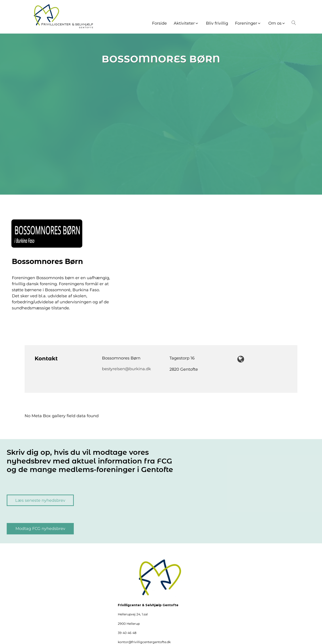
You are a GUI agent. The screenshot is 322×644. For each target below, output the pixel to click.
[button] (186, 23)
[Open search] (293, 23)
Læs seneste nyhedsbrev (40, 500)
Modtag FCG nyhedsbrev (40, 529)
